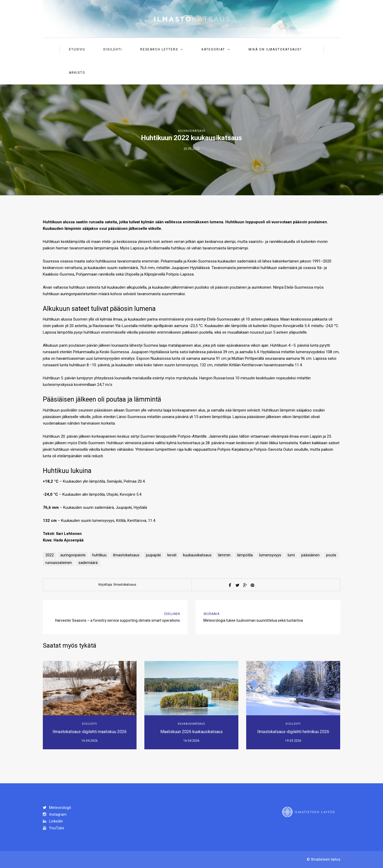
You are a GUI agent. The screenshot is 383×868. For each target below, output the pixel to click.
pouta (331, 555)
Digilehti (113, 49)
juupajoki (153, 555)
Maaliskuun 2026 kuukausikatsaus (191, 732)
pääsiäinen (310, 555)
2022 (50, 555)
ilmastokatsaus (126, 555)
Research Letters (159, 49)
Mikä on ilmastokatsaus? (275, 49)
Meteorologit (57, 808)
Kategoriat (213, 49)
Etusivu (77, 49)
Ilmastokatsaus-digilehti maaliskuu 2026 (90, 732)
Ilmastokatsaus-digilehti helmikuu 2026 (293, 732)
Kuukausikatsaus (192, 131)
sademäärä (88, 563)
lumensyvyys (270, 555)
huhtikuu (99, 555)
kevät (172, 555)
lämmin (224, 555)
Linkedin (53, 821)
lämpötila (245, 555)
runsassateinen (59, 563)
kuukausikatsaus (197, 555)
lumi (291, 555)
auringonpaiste (73, 555)
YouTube (54, 828)
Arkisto (77, 73)
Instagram (55, 814)
